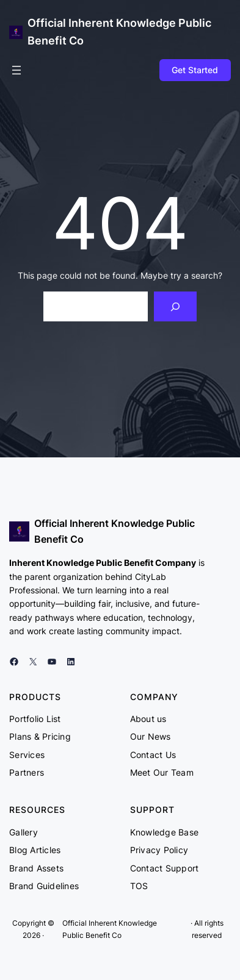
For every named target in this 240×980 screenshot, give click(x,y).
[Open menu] (16, 70)
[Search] (176, 306)
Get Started (195, 70)
